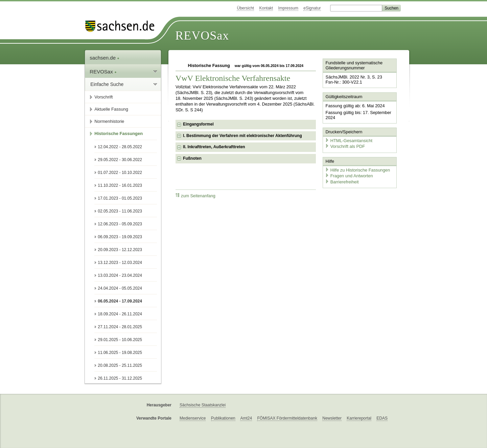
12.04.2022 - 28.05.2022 (120, 147)
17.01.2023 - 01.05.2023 (120, 198)
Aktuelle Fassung (111, 109)
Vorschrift (103, 97)
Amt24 (246, 418)
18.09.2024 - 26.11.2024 (120, 314)
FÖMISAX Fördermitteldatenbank (287, 418)
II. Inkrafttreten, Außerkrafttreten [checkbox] (214, 147)
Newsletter (332, 418)
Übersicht (245, 8)
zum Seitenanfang (195, 196)
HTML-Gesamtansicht (349, 141)
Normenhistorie (109, 121)
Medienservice (193, 418)
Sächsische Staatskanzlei (203, 405)
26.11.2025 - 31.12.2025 (120, 378)
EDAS (382, 418)
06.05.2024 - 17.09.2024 (120, 301)
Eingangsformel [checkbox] (198, 124)
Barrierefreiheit (342, 182)
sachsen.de (105, 58)
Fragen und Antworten (349, 176)
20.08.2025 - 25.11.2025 (120, 365)
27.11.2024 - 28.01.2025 (120, 327)
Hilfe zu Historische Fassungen (357, 170)
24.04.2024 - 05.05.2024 (120, 288)
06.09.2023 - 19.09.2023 (120, 237)
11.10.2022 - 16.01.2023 (120, 185)
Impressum (288, 8)
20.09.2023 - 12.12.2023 (120, 250)
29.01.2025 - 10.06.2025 (120, 340)
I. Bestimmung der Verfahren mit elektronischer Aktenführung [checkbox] (242, 136)
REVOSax (202, 36)
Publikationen (223, 418)
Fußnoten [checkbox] (192, 158)
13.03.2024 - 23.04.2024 (120, 275)
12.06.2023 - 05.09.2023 (120, 224)
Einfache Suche (107, 84)
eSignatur (312, 8)
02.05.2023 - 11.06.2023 (120, 211)
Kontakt (266, 8)
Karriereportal (359, 418)
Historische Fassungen (119, 133)
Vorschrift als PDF (345, 146)
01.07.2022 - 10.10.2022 (120, 173)
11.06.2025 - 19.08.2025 (120, 353)
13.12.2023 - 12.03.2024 (120, 263)
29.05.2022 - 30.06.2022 (120, 160)
